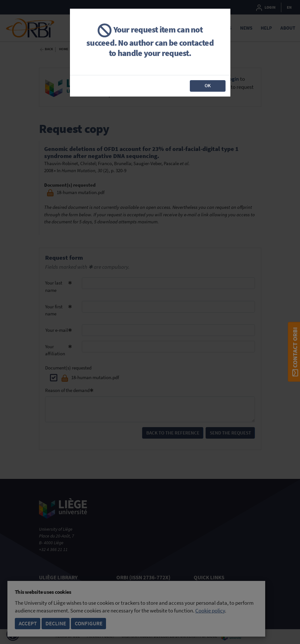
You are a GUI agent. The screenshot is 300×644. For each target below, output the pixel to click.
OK (208, 85)
